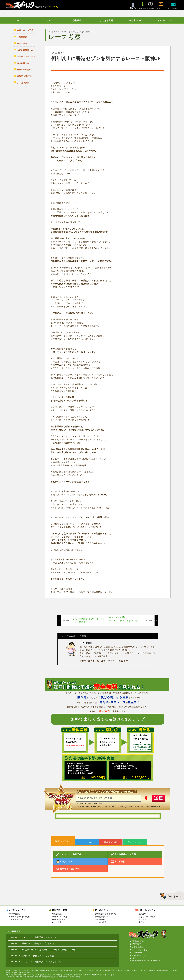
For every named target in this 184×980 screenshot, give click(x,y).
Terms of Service (69, 977)
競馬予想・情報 (59, 910)
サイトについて (165, 20)
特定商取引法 (138, 944)
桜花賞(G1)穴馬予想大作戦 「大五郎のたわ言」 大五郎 (49, 950)
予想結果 (77, 20)
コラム (48, 20)
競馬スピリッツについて (106, 914)
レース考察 (57, 922)
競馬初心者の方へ (103, 917)
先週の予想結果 (59, 920)
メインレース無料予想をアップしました (41, 937)
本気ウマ (142, 922)
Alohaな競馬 (14, 914)
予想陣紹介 (100, 920)
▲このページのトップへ (171, 895)
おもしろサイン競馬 (147, 917)
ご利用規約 (137, 952)
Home (6, 13)
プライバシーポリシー (142, 950)
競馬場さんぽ (144, 920)
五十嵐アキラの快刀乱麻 (19, 917)
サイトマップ (138, 958)
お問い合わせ (138, 947)
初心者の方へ (136, 20)
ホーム (18, 20)
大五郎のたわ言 (16, 920)
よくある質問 (106, 20)
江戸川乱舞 (86, 643)
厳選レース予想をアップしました (38, 943)
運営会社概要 (138, 941)
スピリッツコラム (17, 910)
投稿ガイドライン (140, 955)
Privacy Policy (53, 977)
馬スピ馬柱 (57, 914)
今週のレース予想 (60, 917)
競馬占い (142, 914)
